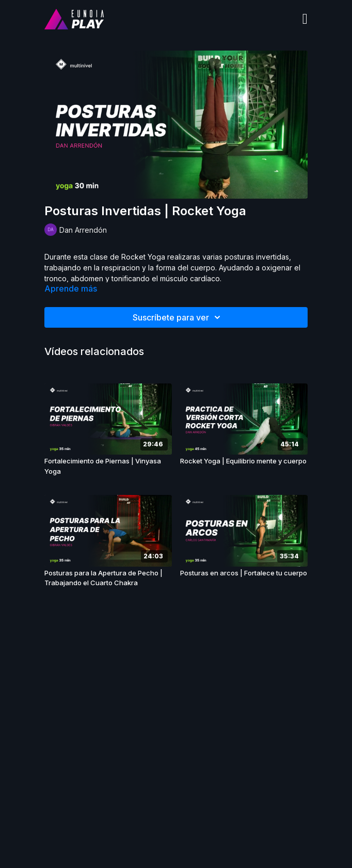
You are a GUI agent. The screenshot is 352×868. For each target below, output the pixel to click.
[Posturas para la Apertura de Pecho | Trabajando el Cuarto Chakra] (108, 578)
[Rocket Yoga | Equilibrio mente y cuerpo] (244, 461)
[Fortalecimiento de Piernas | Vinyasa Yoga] (108, 466)
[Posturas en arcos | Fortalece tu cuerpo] (244, 573)
